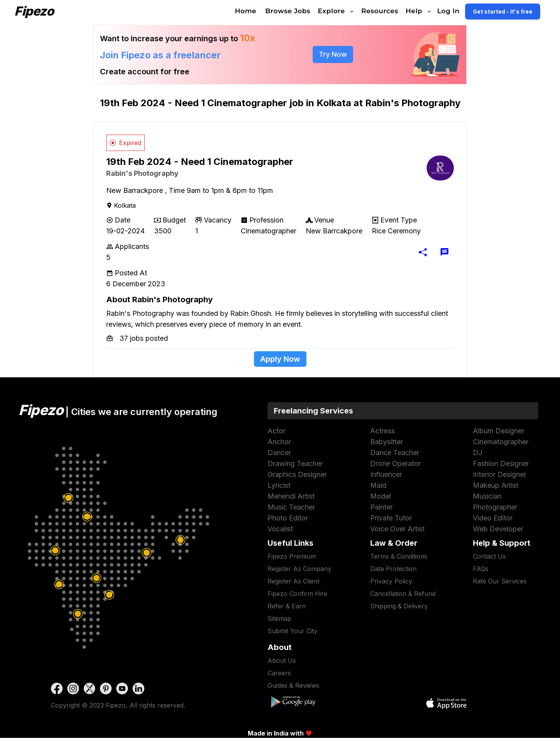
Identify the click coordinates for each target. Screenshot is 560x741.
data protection (393, 569)
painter (381, 507)
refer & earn (287, 606)
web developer (498, 529)
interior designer (500, 474)
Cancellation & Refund (403, 594)
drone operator (395, 463)
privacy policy (391, 581)
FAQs (481, 569)
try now (333, 54)
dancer (279, 453)
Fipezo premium (292, 556)
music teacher (291, 507)
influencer (386, 474)
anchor (279, 442)
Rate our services (500, 581)
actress (382, 431)
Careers (279, 673)
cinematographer (501, 442)
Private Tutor (391, 518)
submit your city (292, 631)
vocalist (280, 529)
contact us (489, 556)
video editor (493, 518)
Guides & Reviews (293, 685)
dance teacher (395, 453)
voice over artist (397, 529)
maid (378, 485)
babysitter (387, 442)
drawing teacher (295, 463)
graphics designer (297, 474)
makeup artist (496, 485)
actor (276, 431)
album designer (499, 431)
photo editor (288, 518)
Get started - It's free (513, 11)
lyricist (279, 485)
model (381, 496)
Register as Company (299, 569)
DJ (478, 453)
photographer (495, 507)
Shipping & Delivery (399, 606)
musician (487, 496)
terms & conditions (399, 556)
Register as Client (293, 581)
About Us (282, 660)
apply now (280, 359)
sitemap (279, 618)
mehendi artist (291, 496)
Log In (459, 11)
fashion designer (501, 463)
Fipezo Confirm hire (297, 594)
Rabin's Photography (142, 173)
